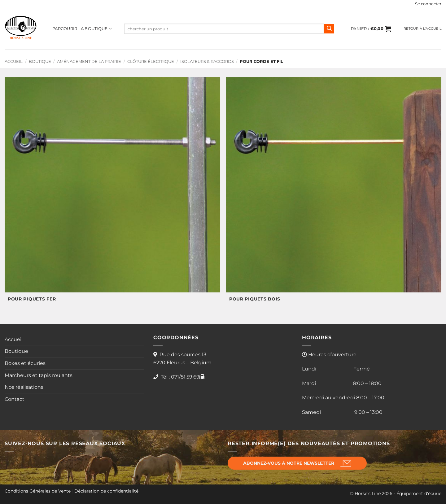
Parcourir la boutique (82, 29)
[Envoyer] (329, 29)
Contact (15, 399)
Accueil (14, 61)
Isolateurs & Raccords (207, 61)
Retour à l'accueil (422, 28)
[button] (428, 4)
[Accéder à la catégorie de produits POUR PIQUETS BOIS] (334, 193)
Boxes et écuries (25, 363)
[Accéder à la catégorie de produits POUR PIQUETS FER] (112, 193)
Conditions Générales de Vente (38, 491)
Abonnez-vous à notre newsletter (289, 463)
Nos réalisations (24, 387)
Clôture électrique (151, 61)
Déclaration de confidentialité (106, 491)
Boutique (40, 61)
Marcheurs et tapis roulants (39, 375)
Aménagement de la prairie (89, 61)
